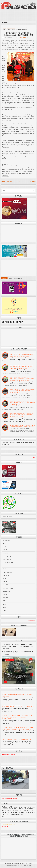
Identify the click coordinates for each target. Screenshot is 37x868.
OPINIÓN (5, 595)
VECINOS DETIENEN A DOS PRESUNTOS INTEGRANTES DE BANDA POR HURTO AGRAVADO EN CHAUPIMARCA (21, 367)
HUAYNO (5, 569)
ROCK (4, 604)
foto (4, 566)
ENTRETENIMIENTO (8, 563)
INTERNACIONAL (7, 572)
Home (4, 28)
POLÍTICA (5, 598)
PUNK (4, 601)
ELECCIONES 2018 (8, 559)
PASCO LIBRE (18, 863)
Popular (4, 278)
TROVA (5, 611)
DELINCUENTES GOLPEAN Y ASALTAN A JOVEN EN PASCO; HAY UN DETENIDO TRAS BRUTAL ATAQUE (21, 415)
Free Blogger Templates (17, 866)
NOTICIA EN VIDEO (8, 591)
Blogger (30, 863)
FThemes (30, 866)
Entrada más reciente (7, 181)
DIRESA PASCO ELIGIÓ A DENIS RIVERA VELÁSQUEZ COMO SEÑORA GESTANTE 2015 (19, 34)
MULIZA (5, 582)
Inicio (20, 181)
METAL (5, 579)
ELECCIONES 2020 (8, 556)
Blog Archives (18, 278)
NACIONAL (6, 585)
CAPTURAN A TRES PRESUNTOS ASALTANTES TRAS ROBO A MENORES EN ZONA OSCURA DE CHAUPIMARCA (22, 379)
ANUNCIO (5, 543)
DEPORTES (6, 553)
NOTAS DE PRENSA (11, 28)
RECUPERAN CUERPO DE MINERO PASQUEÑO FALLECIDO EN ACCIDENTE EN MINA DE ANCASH (22, 403)
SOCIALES (5, 607)
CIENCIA (5, 547)
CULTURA (5, 550)
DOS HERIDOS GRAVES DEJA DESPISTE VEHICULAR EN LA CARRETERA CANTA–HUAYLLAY (17, 646)
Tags (10, 278)
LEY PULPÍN (6, 575)
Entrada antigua (32, 181)
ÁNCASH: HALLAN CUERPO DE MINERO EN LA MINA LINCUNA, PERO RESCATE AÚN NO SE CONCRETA (22, 391)
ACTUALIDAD (6, 540)
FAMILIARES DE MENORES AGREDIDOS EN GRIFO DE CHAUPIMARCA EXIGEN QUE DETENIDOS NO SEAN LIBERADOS (22, 355)
